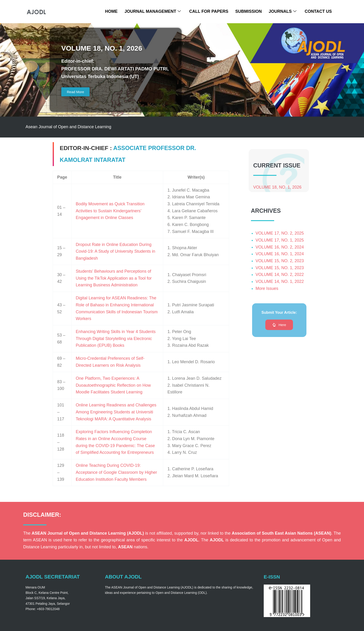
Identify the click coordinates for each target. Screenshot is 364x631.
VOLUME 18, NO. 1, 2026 (277, 187)
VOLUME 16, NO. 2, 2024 (280, 247)
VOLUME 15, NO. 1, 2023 (280, 268)
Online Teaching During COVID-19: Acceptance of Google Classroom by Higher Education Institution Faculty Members (116, 472)
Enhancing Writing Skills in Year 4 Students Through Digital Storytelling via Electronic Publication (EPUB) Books (116, 339)
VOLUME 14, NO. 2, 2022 (280, 275)
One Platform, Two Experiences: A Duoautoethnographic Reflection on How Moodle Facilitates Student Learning (113, 385)
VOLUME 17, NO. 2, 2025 (280, 234)
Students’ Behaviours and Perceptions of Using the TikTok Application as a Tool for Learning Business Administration (114, 278)
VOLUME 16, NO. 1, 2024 (280, 254)
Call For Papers (209, 11)
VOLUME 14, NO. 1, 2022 (280, 282)
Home (111, 11)
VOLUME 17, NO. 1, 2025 (280, 240)
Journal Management (153, 11)
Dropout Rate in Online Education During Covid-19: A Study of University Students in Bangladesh (115, 251)
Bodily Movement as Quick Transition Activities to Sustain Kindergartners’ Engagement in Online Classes (110, 211)
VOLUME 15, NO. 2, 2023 (280, 261)
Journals (282, 11)
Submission (248, 11)
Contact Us (318, 11)
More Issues (267, 289)
